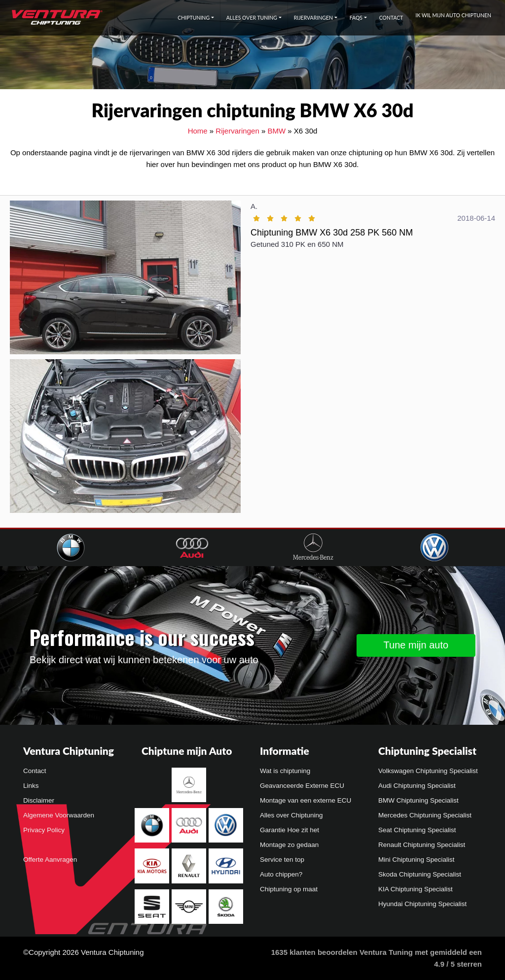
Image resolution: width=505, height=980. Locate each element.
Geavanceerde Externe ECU (302, 786)
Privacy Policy (44, 830)
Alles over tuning (252, 18)
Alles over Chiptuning (291, 815)
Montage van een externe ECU (306, 800)
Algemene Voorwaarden (59, 815)
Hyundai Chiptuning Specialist (422, 904)
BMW (276, 131)
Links (31, 786)
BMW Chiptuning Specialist (418, 800)
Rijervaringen (313, 18)
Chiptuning (194, 18)
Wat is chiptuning (285, 771)
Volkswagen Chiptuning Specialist (428, 771)
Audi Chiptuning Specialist (417, 786)
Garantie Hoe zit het (289, 830)
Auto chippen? (281, 874)
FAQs (356, 18)
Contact (391, 18)
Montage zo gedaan (289, 845)
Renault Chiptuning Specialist (422, 845)
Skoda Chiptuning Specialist (420, 874)
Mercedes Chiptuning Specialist (425, 815)
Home (198, 131)
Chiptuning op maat (289, 889)
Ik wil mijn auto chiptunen (453, 15)
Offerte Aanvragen (50, 860)
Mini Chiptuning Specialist (416, 860)
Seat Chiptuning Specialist (417, 830)
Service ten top (282, 860)
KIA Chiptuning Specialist (415, 889)
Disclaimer (39, 800)
